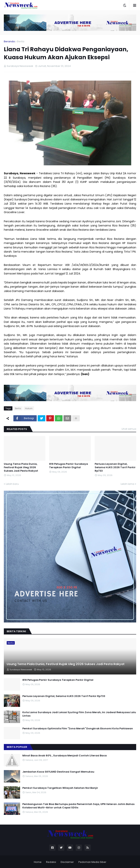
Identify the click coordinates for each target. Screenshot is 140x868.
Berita (21, 41)
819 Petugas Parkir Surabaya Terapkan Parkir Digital (69, 466)
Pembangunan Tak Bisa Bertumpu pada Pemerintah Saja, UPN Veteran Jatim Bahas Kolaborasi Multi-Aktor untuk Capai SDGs (78, 806)
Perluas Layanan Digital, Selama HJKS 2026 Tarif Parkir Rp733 (115, 467)
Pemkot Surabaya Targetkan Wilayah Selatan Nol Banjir (60, 788)
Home (38, 862)
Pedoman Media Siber (92, 862)
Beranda (9, 41)
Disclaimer (67, 862)
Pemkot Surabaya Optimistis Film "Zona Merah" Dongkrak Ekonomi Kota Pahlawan (78, 729)
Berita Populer (17, 747)
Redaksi (51, 862)
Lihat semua (129, 429)
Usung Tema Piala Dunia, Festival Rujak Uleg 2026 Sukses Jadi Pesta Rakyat (21, 467)
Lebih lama (127, 484)
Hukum (29, 408)
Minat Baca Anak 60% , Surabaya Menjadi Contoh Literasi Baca (65, 756)
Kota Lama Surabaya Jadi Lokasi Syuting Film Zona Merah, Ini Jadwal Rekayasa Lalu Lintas (79, 714)
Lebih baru (12, 484)
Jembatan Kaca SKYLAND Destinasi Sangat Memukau (58, 772)
